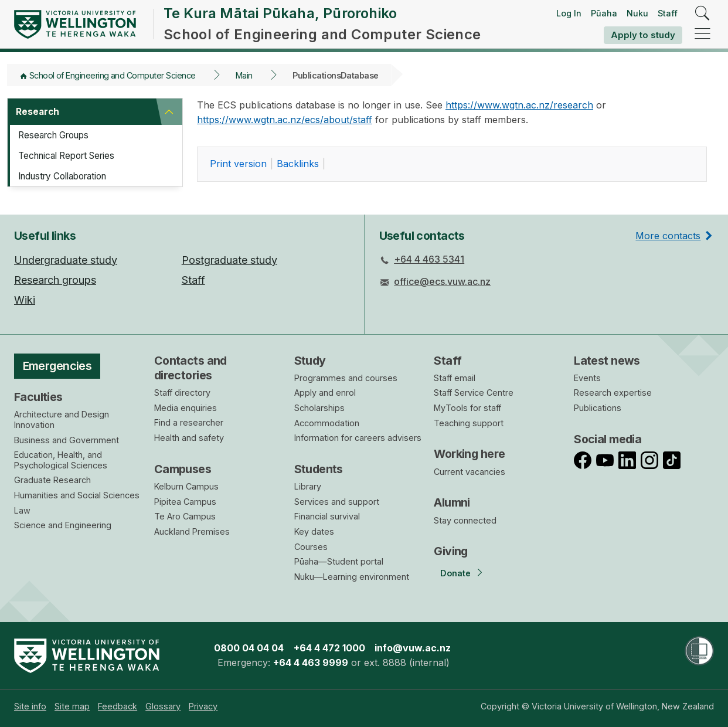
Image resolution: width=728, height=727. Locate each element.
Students (319, 469)
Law (22, 510)
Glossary (163, 706)
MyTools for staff (467, 408)
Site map (72, 706)
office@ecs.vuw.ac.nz (442, 281)
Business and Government (67, 440)
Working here (469, 454)
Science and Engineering (63, 525)
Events (587, 378)
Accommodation (327, 423)
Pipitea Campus (185, 502)
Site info (30, 706)
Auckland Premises (192, 531)
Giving (451, 551)
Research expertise (613, 393)
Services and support (337, 502)
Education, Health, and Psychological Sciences (61, 460)
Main (244, 75)
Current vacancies (470, 472)
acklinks (298, 164)
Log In (569, 13)
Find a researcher (189, 422)
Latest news (607, 361)
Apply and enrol (325, 393)
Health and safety (189, 438)
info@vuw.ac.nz (413, 648)
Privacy (203, 706)
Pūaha (604, 13)
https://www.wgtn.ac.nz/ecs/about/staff (285, 120)
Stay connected (465, 520)
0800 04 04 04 (249, 648)
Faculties (38, 397)
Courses (311, 547)
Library (308, 486)
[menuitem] (30, 706)
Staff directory (182, 393)
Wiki (25, 300)
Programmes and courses (346, 378)
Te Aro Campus (185, 516)
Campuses (183, 469)
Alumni (452, 502)
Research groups (55, 280)
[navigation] (703, 34)
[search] (703, 14)
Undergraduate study (66, 260)
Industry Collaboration (68, 178)
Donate (455, 573)
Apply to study (643, 35)
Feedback (118, 706)
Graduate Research (52, 480)
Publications (598, 408)
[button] (169, 112)
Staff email (455, 378)
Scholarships (319, 408)
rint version (238, 164)
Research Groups (57, 135)
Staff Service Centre (474, 393)
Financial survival (327, 516)
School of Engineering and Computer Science (113, 75)
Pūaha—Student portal (339, 561)
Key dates (314, 531)
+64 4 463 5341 (429, 259)
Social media (608, 439)
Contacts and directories (190, 368)
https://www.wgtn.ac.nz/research (519, 105)
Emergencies (57, 366)
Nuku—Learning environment (352, 577)
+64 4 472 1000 (329, 648)
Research (38, 112)
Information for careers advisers (358, 438)
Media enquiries (186, 408)
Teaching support (469, 423)
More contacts (668, 236)
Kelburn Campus (186, 486)
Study (310, 361)
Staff (668, 13)
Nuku (637, 13)
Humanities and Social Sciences (77, 495)
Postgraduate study (229, 260)
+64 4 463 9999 (311, 663)
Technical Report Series (72, 157)
